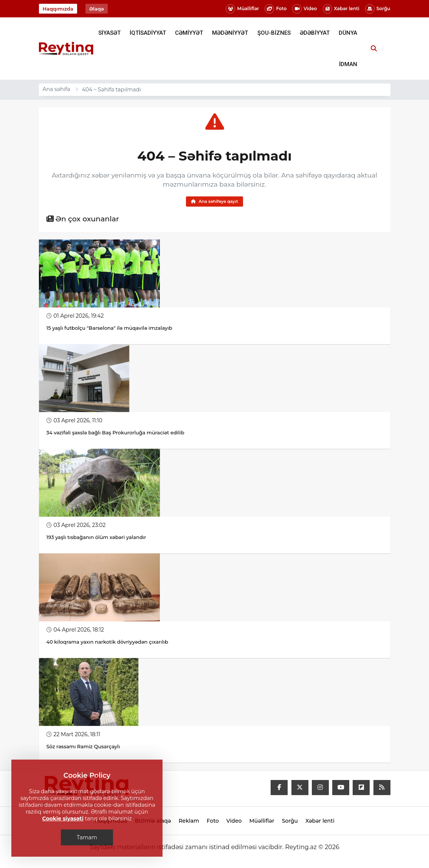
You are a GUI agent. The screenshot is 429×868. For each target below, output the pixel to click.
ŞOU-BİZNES (274, 33)
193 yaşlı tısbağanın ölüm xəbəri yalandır (96, 538)
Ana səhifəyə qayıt (214, 202)
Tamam (87, 837)
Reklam (189, 822)
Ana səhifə (57, 89)
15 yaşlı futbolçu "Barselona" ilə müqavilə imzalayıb (109, 329)
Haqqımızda (58, 9)
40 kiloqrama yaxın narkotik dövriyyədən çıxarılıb (107, 643)
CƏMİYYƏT (189, 33)
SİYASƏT (109, 33)
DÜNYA (348, 33)
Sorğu (378, 9)
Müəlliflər (242, 9)
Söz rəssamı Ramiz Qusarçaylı (84, 748)
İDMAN (348, 64)
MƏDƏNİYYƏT (230, 33)
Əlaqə (97, 9)
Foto (276, 9)
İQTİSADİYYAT (148, 33)
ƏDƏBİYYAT (315, 33)
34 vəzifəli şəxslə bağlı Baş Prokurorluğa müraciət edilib (115, 434)
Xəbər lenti (341, 9)
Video (304, 9)
